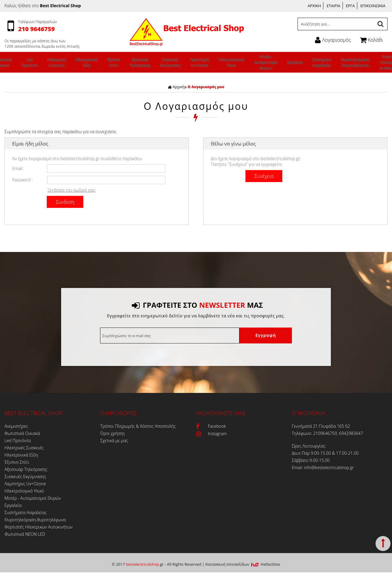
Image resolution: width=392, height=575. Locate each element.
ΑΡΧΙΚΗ (315, 6)
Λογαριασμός (333, 40)
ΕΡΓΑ (350, 6)
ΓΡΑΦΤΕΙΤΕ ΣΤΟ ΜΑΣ (197, 305)
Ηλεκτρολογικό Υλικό (225, 62)
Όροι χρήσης (113, 433)
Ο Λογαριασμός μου (206, 87)
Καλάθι (371, 40)
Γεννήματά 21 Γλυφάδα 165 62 (321, 426)
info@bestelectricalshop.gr (329, 467)
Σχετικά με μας (114, 440)
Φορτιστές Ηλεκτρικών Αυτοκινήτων (360, 62)
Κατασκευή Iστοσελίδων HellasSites (243, 564)
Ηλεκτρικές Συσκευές (78, 62)
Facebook (211, 426)
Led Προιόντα (55, 62)
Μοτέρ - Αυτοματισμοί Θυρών (254, 62)
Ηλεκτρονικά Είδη (103, 62)
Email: (298, 467)
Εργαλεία (278, 62)
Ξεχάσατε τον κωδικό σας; (72, 190)
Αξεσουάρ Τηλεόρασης (147, 62)
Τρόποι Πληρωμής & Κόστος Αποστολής (138, 426)
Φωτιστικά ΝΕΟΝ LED (25, 534)
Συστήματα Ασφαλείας (300, 62)
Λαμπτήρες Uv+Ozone (197, 62)
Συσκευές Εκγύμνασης (173, 62)
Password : (22, 180)
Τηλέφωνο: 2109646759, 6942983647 (328, 433)
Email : (18, 168)
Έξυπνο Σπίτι (125, 62)
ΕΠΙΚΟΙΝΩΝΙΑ (373, 6)
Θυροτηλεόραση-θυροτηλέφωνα (329, 62)
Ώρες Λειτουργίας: (309, 446)
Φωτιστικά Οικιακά (33, 62)
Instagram (211, 434)
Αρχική (176, 87)
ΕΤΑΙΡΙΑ (334, 6)
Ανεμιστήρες (16, 426)
